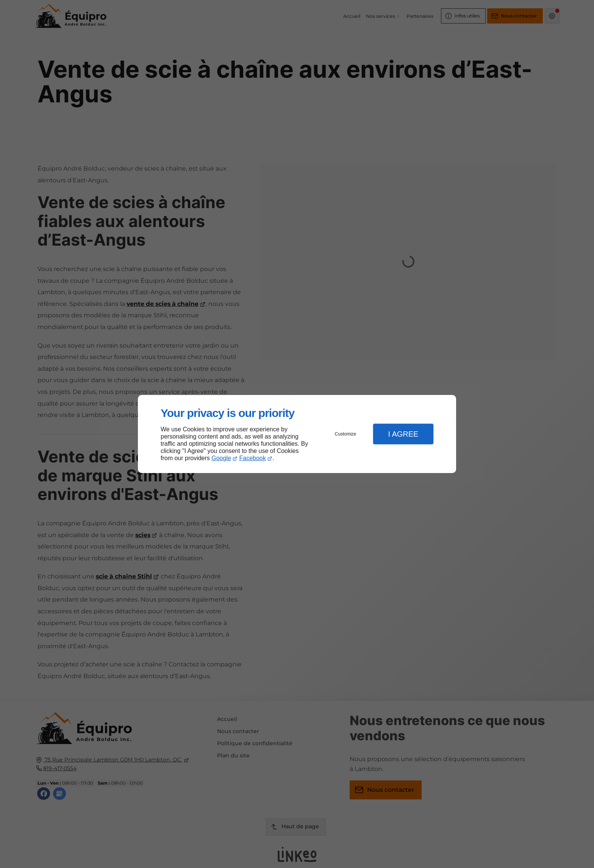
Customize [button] (346, 434)
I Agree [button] (403, 434)
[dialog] (297, 434)
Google (221, 458)
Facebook (253, 458)
